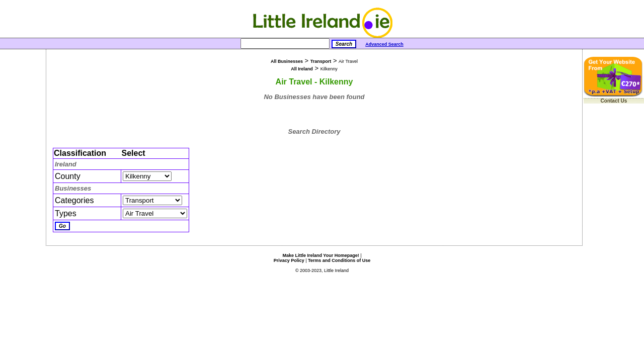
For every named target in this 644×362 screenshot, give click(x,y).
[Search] (285, 43)
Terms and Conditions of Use (339, 260)
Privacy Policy (289, 260)
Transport (321, 61)
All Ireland (302, 69)
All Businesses (287, 61)
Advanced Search (384, 44)
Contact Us (614, 101)
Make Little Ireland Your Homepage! (320, 255)
